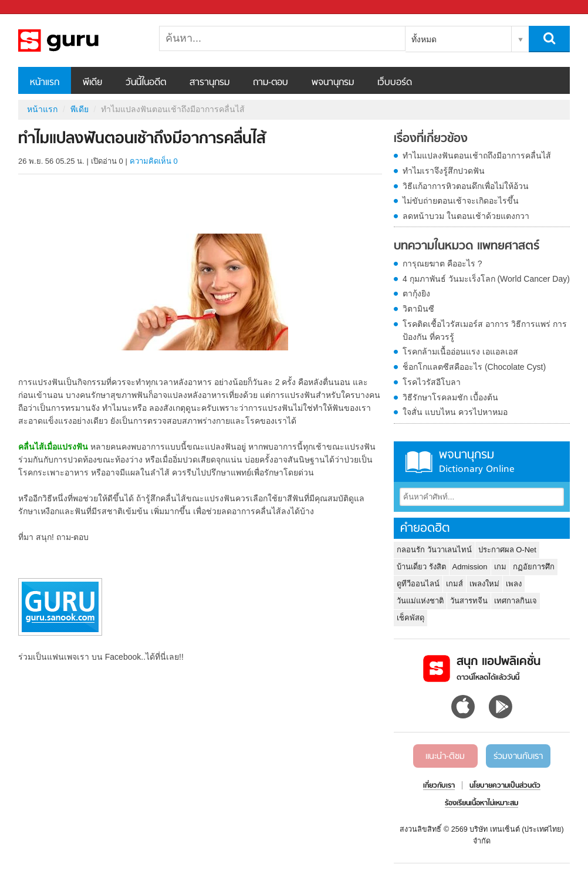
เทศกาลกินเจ (516, 601)
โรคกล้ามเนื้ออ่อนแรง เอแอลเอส (460, 352)
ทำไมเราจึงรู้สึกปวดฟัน (444, 171)
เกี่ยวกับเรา (439, 786)
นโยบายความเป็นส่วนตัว (505, 786)
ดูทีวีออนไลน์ (418, 584)
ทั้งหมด (424, 39)
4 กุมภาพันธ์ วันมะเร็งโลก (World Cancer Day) (486, 279)
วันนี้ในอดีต (146, 83)
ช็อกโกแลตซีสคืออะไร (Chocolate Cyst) (474, 367)
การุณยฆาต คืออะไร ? (442, 264)
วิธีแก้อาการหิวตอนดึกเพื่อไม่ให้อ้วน (466, 186)
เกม (500, 567)
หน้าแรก (45, 83)
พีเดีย (92, 83)
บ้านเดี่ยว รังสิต (421, 567)
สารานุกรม (209, 83)
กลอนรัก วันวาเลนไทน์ (434, 550)
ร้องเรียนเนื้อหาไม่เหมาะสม (481, 804)
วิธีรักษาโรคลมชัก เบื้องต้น (450, 397)
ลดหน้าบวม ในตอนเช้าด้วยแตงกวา (466, 216)
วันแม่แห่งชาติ (420, 601)
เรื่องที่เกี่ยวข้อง (431, 139)
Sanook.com (35, 7)
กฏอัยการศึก (534, 567)
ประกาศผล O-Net (507, 550)
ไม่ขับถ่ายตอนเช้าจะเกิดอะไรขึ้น (461, 201)
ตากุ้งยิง (416, 293)
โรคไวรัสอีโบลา (432, 382)
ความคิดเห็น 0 (154, 161)
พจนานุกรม (333, 83)
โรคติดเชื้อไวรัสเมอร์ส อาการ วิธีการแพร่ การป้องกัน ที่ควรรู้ (485, 330)
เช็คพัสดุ (410, 618)
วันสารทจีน (469, 601)
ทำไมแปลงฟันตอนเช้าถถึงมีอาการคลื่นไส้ (477, 156)
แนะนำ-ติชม (445, 757)
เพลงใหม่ (484, 584)
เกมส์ (454, 584)
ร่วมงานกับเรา (518, 757)
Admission (470, 567)
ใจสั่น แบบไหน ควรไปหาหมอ (455, 412)
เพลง (514, 584)
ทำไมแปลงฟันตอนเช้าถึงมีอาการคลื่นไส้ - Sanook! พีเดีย (80, 40)
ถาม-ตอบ (271, 83)
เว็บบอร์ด (395, 83)
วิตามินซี (418, 309)
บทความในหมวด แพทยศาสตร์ (467, 247)
